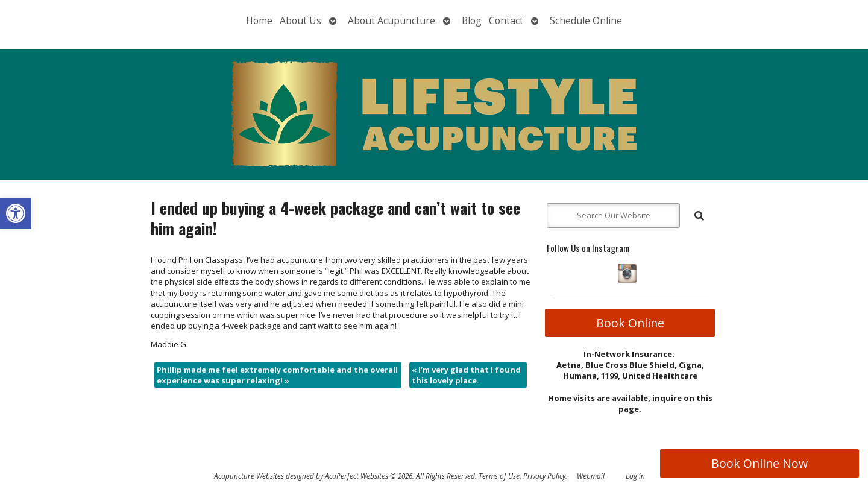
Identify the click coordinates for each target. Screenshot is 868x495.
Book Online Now (759, 463)
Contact (506, 20)
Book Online (630, 323)
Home (259, 20)
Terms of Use (499, 476)
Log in (635, 476)
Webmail (591, 476)
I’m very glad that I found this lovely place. (466, 375)
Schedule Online (586, 20)
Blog (472, 20)
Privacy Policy (544, 476)
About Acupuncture (392, 20)
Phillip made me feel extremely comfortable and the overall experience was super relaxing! (277, 375)
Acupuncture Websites (249, 476)
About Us (300, 20)
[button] (16, 213)
